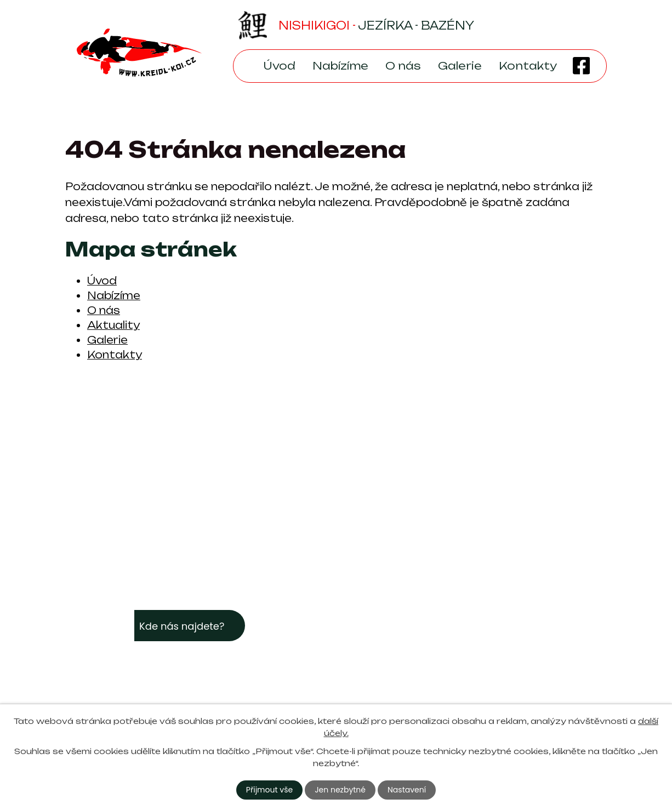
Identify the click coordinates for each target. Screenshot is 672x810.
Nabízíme (340, 66)
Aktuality (113, 325)
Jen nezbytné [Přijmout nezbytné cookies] (340, 790)
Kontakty (528, 66)
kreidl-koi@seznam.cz (414, 658)
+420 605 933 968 (409, 675)
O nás (403, 66)
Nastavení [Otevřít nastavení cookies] (407, 790)
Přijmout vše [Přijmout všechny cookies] (269, 790)
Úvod (279, 66)
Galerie (460, 66)
